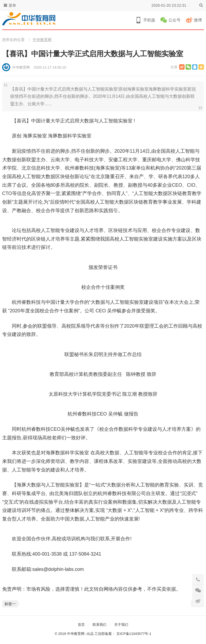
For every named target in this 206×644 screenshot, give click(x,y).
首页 (81, 625)
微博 (198, 20)
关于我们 (121, 625)
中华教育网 (42, 40)
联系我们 (100, 625)
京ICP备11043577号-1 (134, 634)
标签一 (10, 604)
